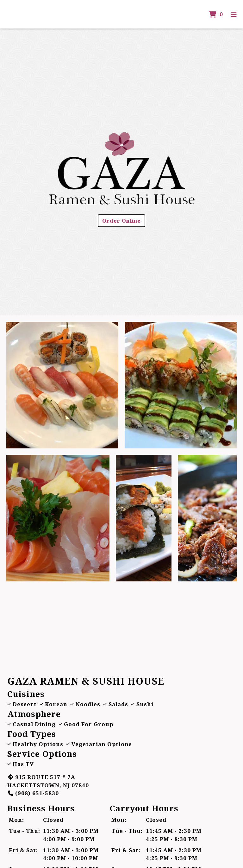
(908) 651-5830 (33, 793)
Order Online (121, 221)
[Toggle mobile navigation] (234, 14)
